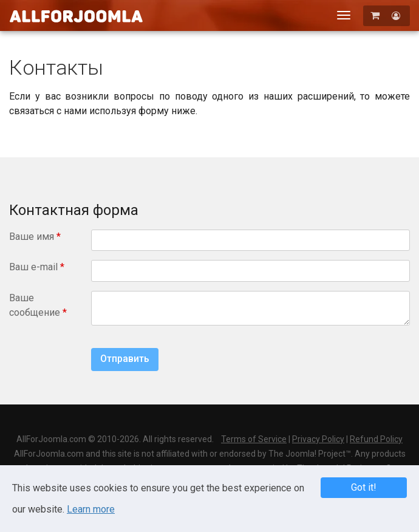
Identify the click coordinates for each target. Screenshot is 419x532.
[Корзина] (376, 15)
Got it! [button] (364, 487)
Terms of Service (254, 439)
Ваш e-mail (37, 267)
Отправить (125, 359)
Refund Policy (376, 439)
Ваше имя (35, 237)
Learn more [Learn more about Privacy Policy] (91, 509)
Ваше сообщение (38, 305)
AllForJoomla (76, 16)
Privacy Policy (318, 439)
